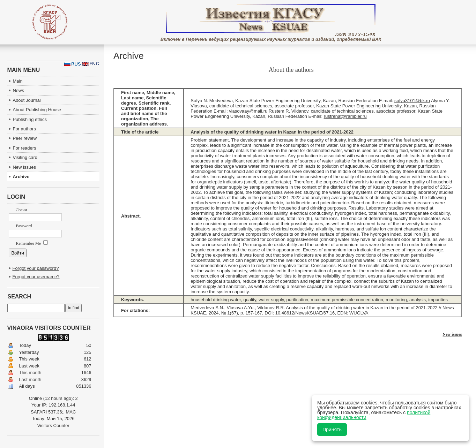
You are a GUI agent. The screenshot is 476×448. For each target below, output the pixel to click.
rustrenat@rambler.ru (345, 116)
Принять (332, 430)
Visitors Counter (53, 426)
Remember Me (32, 243)
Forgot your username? (36, 277)
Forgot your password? (35, 268)
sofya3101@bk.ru (412, 101)
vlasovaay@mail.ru (248, 111)
